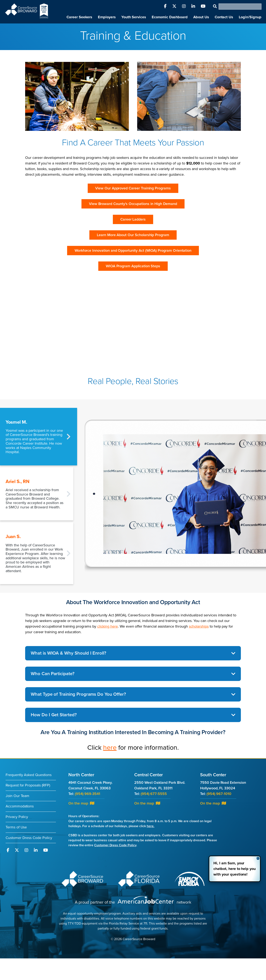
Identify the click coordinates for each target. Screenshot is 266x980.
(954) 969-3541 (87, 794)
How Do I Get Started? (54, 715)
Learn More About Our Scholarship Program (133, 235)
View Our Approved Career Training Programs (133, 188)
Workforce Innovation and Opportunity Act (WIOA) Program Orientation (133, 250)
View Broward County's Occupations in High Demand (133, 204)
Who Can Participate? (53, 674)
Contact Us (224, 17)
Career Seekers (79, 17)
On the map (81, 803)
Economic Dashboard (170, 17)
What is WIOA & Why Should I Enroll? (68, 653)
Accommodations (20, 806)
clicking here (108, 626)
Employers (107, 17)
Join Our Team (17, 796)
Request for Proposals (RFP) (28, 785)
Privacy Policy (17, 817)
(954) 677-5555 (154, 794)
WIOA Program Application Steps (133, 266)
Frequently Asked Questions (29, 775)
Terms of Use (16, 827)
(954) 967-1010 (219, 794)
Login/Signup (250, 17)
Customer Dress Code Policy (29, 838)
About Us (201, 17)
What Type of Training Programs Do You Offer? (78, 694)
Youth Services (134, 17)
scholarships (199, 626)
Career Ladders (133, 219)
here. (151, 826)
